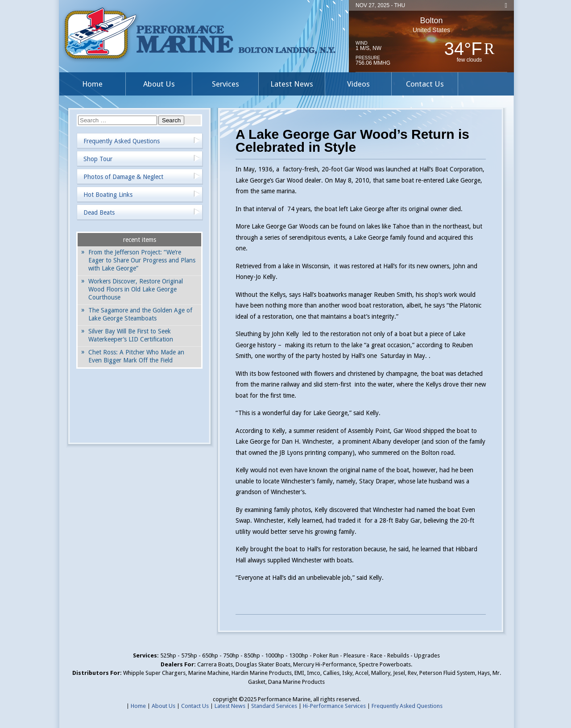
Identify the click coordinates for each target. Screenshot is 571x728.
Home (92, 84)
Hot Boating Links (108, 195)
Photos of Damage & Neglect (123, 177)
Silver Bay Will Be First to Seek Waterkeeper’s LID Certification (131, 335)
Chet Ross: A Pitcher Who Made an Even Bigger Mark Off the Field (136, 356)
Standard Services (274, 706)
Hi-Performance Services (334, 706)
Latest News (292, 84)
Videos (358, 84)
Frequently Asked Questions (122, 141)
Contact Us (425, 84)
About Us (159, 84)
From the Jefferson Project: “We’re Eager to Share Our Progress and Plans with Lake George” (142, 260)
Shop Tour (98, 159)
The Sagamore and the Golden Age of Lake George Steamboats (140, 314)
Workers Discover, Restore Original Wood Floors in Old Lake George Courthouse (136, 289)
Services (226, 84)
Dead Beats (99, 212)
